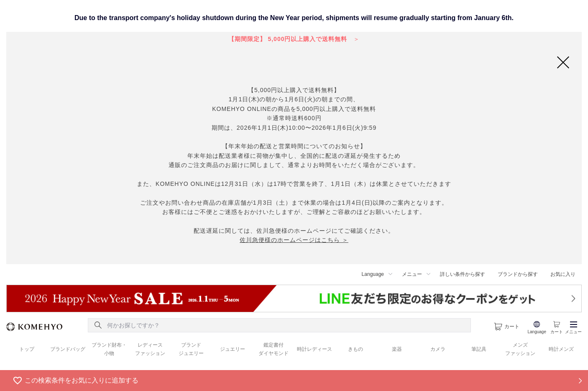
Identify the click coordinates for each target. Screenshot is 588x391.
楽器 (397, 349)
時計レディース (314, 349)
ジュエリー (233, 349)
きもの (355, 349)
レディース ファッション (150, 349)
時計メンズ (561, 349)
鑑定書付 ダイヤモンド (274, 349)
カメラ (438, 349)
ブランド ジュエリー (191, 349)
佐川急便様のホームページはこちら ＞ (294, 240)
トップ (27, 349)
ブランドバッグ (68, 349)
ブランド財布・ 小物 (109, 349)
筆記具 (479, 349)
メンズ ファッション (520, 349)
